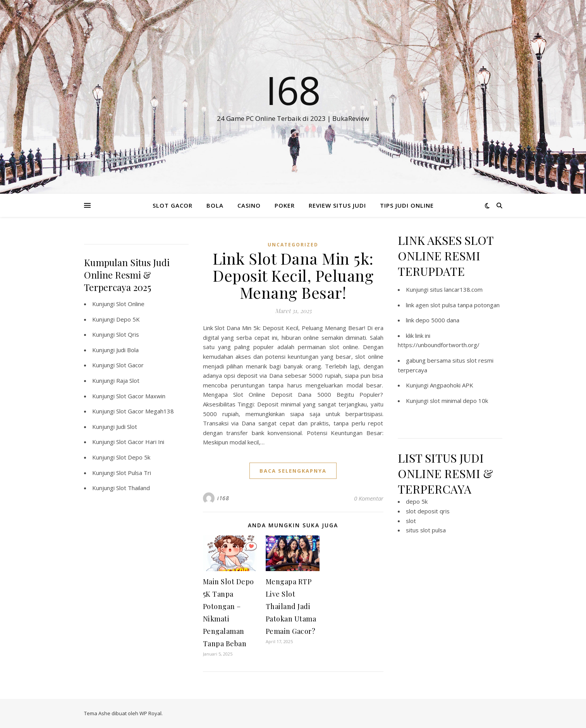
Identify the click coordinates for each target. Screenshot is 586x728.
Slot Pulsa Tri (134, 473)
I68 (293, 90)
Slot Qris (128, 334)
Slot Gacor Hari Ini (140, 442)
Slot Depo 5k (133, 457)
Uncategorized (293, 245)
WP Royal (150, 713)
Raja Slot (128, 380)
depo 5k (417, 501)
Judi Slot (127, 427)
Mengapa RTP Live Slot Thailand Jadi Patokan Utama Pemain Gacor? (291, 606)
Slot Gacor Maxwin (141, 396)
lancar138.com (463, 289)
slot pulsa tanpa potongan (465, 305)
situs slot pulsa (426, 530)
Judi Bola (127, 350)
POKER (285, 205)
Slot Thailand (133, 488)
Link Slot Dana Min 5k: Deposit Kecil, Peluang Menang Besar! (293, 275)
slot (411, 521)
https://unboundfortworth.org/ (439, 345)
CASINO (249, 205)
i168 (223, 498)
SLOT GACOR (173, 205)
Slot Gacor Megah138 (145, 411)
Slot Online (130, 304)
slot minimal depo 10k (459, 401)
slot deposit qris (428, 511)
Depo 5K (128, 319)
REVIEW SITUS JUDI (337, 205)
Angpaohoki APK (452, 385)
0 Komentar (369, 498)
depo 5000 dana (437, 320)
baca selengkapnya (293, 471)
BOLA (215, 205)
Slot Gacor (130, 365)
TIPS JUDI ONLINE (407, 205)
